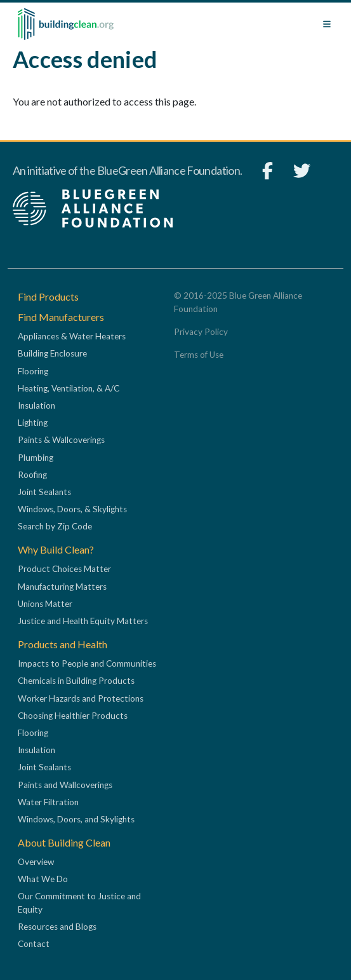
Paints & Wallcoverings (61, 440)
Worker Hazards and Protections (81, 698)
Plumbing (36, 458)
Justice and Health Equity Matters (83, 621)
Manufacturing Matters (62, 587)
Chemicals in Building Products (76, 681)
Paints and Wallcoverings (65, 785)
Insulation (36, 405)
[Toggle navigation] (327, 24)
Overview (36, 862)
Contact (34, 944)
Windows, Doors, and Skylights (76, 819)
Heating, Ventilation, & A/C (69, 388)
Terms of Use (199, 355)
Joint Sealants (44, 492)
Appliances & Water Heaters (72, 336)
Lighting (33, 423)
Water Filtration (48, 802)
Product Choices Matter (64, 569)
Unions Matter (45, 604)
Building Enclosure (52, 353)
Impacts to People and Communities (87, 664)
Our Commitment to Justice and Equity (79, 902)
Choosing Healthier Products (73, 716)
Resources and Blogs (57, 927)
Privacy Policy (201, 332)
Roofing (32, 475)
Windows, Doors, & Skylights (72, 509)
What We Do (43, 879)
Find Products (48, 296)
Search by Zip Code (55, 526)
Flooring (33, 371)
